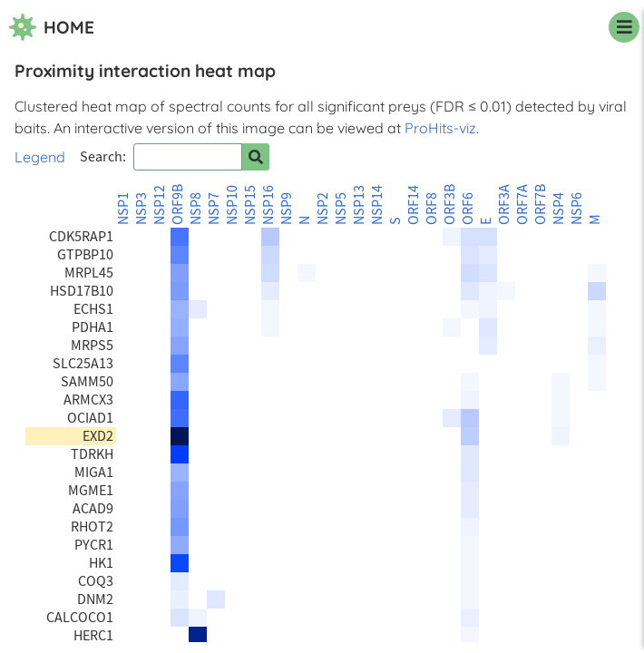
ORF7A (522, 205)
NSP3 (141, 209)
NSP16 (268, 205)
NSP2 (323, 209)
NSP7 (214, 209)
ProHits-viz (440, 128)
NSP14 (377, 205)
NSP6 (577, 209)
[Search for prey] (256, 157)
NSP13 (359, 205)
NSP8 (196, 209)
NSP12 (160, 205)
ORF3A (504, 205)
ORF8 (432, 209)
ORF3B (450, 205)
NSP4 (559, 209)
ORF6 (468, 209)
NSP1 (123, 209)
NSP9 (287, 209)
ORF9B (178, 205)
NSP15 (250, 205)
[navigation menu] (624, 27)
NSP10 (232, 205)
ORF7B (541, 205)
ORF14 (414, 205)
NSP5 (341, 209)
